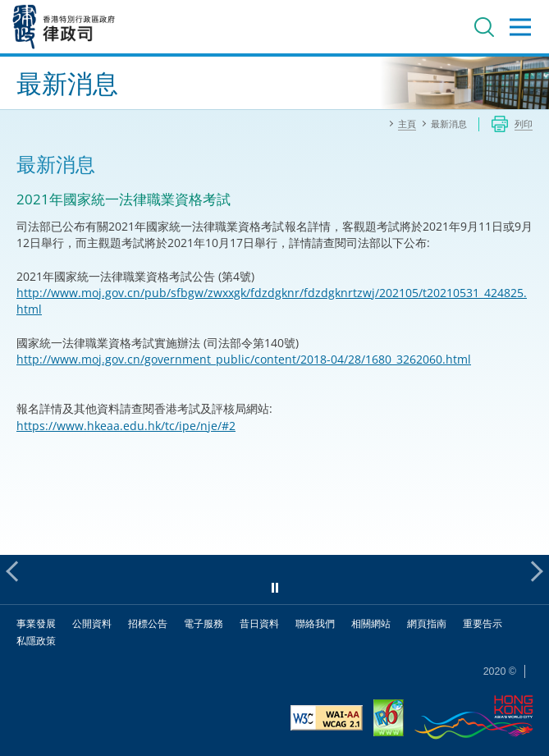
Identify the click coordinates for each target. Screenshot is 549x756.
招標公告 (148, 623)
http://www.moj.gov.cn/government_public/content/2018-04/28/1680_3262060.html (244, 359)
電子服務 (204, 623)
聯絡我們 (315, 623)
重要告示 (483, 623)
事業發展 (36, 623)
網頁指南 (427, 623)
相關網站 (371, 623)
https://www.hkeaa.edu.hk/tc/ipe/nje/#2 (126, 426)
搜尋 (484, 27)
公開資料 (92, 623)
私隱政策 (36, 641)
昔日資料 (259, 623)
